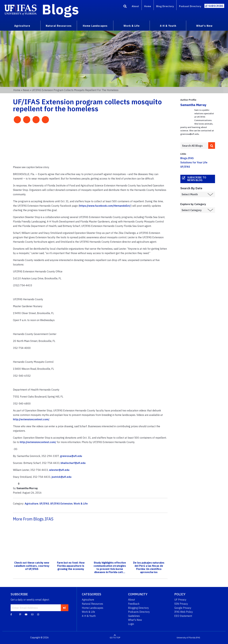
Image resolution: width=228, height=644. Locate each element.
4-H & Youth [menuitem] (168, 26)
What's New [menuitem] (204, 26)
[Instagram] (38, 614)
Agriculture (32, 504)
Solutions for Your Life (194, 162)
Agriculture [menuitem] (22, 26)
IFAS (198, 638)
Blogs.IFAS (187, 158)
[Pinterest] (20, 614)
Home (148, 6)
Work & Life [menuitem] (132, 26)
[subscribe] (65, 608)
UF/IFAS (44, 504)
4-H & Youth (89, 616)
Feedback (134, 604)
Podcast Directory (190, 6)
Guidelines (134, 616)
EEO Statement (183, 616)
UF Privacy (180, 600)
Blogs (60, 9)
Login (131, 624)
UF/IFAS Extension (61, 504)
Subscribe (216, 6)
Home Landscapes (93, 608)
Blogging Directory (138, 608)
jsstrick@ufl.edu (61, 477)
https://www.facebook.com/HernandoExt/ (105, 206)
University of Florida (186, 638)
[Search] (125, 7)
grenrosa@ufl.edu (71, 456)
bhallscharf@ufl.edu (73, 463)
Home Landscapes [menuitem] (95, 26)
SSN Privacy (181, 604)
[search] (212, 146)
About (135, 6)
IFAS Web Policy (184, 612)
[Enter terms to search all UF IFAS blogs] (194, 146)
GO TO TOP (115, 638)
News (26, 90)
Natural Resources (92, 604)
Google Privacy (183, 608)
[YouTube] (26, 614)
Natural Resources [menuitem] (59, 26)
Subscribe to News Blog (197, 179)
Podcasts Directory (139, 612)
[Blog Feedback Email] (32, 614)
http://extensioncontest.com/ (31, 419)
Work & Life (81, 504)
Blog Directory (165, 6)
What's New (135, 620)
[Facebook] (11, 614)
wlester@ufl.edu (59, 470)
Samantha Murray (193, 105)
